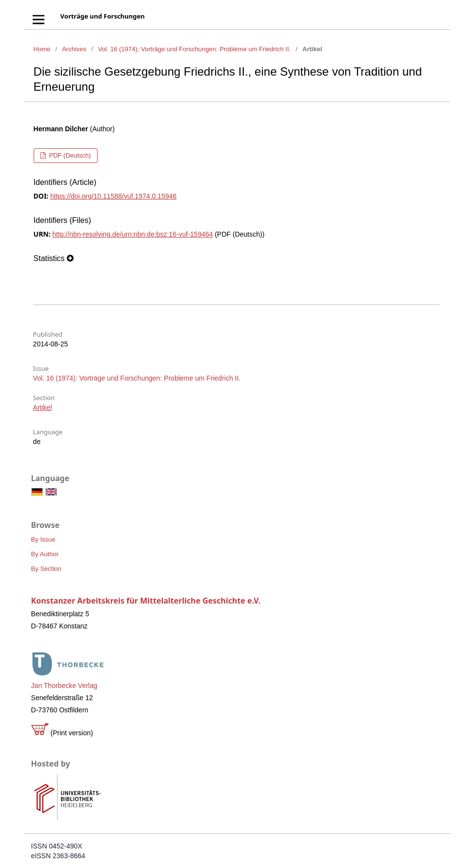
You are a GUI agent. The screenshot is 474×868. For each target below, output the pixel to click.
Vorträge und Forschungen (103, 16)
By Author (45, 554)
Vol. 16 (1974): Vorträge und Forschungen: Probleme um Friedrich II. (194, 49)
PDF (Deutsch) (69, 155)
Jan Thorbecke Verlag (64, 686)
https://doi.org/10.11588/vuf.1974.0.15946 (113, 196)
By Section (46, 569)
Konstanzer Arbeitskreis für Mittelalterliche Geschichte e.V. (146, 601)
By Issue (43, 539)
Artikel (43, 407)
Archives (74, 49)
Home (42, 49)
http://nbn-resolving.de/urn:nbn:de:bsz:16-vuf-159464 (132, 234)
